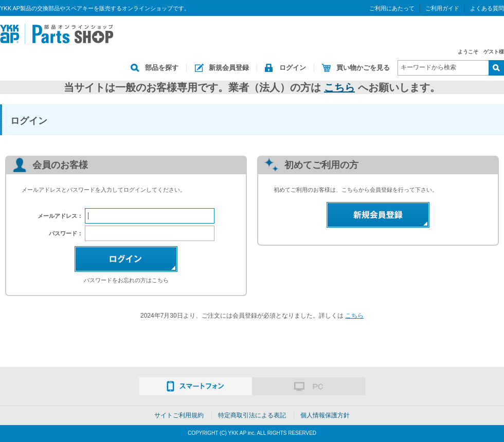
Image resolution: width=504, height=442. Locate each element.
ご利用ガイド (442, 8)
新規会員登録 (229, 68)
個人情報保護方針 (325, 415)
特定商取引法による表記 (252, 415)
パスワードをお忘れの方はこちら (126, 280)
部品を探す (162, 68)
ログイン (293, 68)
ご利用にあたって (392, 8)
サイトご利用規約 (179, 415)
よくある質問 (487, 8)
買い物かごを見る (363, 68)
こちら (339, 87)
